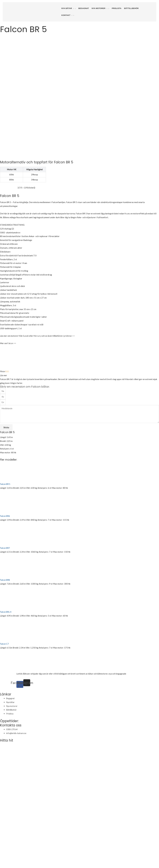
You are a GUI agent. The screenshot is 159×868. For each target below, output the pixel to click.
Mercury (38, 295)
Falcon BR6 (5, 477)
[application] (73, 8)
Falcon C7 (5, 605)
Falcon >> (12, 303)
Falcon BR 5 (6, 445)
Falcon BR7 (5, 509)
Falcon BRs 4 (6, 573)
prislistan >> (70, 295)
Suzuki (26, 295)
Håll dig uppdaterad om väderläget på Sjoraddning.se (55, 853)
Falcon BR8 (5, 541)
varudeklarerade (134, 635)
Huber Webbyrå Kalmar (24, 859)
